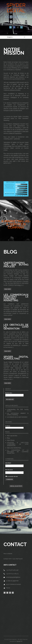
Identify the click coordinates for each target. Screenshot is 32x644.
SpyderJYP (19, 641)
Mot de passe (9, 470)
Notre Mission (11, 440)
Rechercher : (9, 393)
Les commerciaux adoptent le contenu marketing (18, 414)
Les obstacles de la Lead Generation (17, 417)
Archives (8, 426)
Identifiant (8, 463)
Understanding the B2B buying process (18, 410)
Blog (8, 438)
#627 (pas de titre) (12, 436)
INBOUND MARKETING (14, 448)
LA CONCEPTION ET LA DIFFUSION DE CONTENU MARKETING (18, 452)
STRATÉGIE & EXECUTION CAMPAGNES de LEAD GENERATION (18, 444)
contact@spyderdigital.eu (13, 577)
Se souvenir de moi (12, 476)
